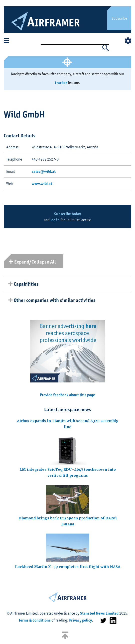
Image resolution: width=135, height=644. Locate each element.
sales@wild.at (44, 171)
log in (55, 220)
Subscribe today (67, 214)
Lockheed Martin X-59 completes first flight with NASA (68, 567)
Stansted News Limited (99, 613)
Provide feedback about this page (67, 395)
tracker (61, 83)
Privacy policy (80, 620)
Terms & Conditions (35, 620)
